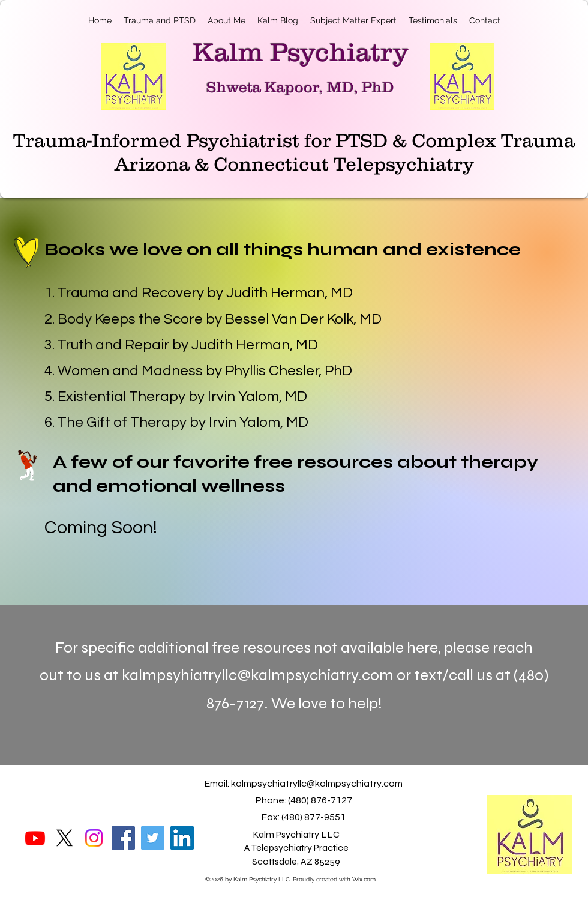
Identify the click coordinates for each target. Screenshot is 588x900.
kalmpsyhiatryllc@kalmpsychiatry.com (258, 675)
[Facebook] (123, 838)
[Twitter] (153, 838)
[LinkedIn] (182, 838)
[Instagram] (94, 838)
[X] (64, 838)
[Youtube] (35, 838)
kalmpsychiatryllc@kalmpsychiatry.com (317, 784)
